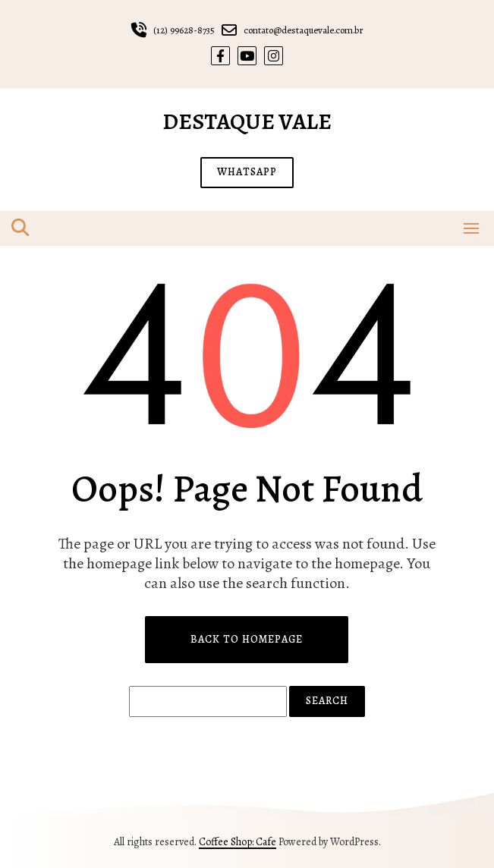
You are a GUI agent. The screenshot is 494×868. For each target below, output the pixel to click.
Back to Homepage (247, 639)
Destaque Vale (247, 121)
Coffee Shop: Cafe (238, 842)
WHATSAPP (247, 172)
